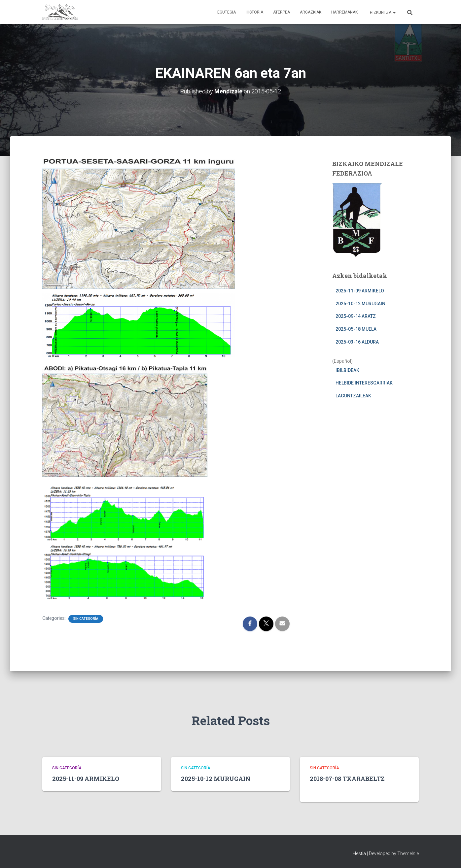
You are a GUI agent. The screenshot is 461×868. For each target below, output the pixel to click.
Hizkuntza (382, 13)
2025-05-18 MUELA (356, 329)
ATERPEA (282, 12)
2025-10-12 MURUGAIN (360, 303)
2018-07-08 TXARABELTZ (347, 779)
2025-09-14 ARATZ (356, 316)
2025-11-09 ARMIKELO (360, 291)
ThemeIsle (408, 853)
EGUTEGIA (227, 12)
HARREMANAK (344, 12)
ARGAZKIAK (311, 12)
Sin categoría (86, 618)
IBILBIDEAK (347, 370)
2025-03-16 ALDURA (357, 342)
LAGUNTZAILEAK (353, 395)
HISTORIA (254, 12)
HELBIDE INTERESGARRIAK (364, 383)
